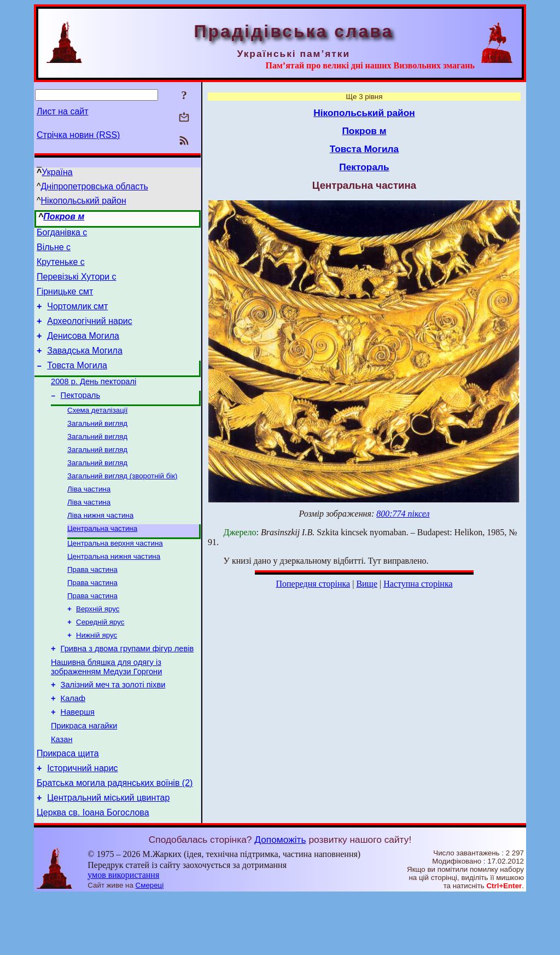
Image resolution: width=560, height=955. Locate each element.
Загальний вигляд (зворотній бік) (122, 502)
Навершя (78, 760)
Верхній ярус (98, 646)
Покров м (64, 216)
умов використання (123, 934)
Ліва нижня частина (100, 545)
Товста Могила (77, 382)
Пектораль (80, 415)
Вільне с (54, 250)
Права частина (92, 603)
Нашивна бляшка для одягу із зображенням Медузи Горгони (106, 710)
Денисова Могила (83, 349)
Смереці (150, 944)
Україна (57, 172)
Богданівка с (62, 234)
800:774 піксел (403, 514)
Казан (62, 790)
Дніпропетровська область (95, 186)
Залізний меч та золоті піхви (113, 729)
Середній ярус (100, 660)
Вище (367, 584)
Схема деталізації (98, 431)
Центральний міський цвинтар (108, 855)
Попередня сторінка (313, 584)
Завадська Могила (85, 365)
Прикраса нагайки (84, 775)
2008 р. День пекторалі (94, 400)
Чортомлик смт (77, 316)
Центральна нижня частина (114, 589)
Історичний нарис (82, 822)
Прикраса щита (68, 806)
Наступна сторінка (418, 584)
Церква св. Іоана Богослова (93, 872)
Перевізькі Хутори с (77, 283)
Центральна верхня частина (115, 575)
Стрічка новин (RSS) (78, 135)
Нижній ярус (97, 675)
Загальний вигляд (97, 445)
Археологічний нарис (90, 332)
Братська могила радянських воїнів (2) (115, 839)
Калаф (73, 744)
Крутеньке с (61, 267)
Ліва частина (89, 516)
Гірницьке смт (65, 300)
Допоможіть (280, 899)
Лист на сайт (63, 111)
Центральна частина (102, 559)
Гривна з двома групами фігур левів (127, 690)
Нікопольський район (84, 201)
